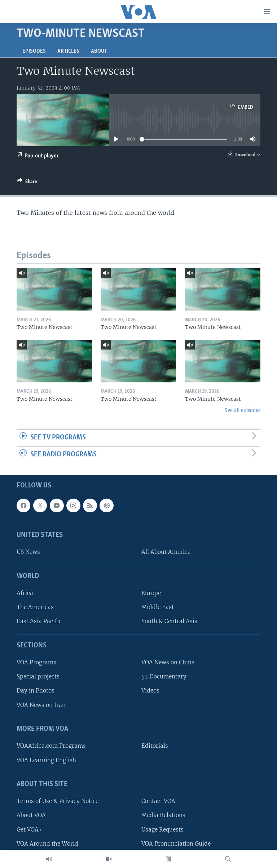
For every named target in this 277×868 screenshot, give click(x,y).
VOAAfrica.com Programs (51, 746)
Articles (68, 51)
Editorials (155, 746)
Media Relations (163, 815)
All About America (166, 552)
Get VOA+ (29, 830)
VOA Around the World (47, 844)
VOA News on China (168, 662)
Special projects (38, 677)
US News (28, 552)
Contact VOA (158, 801)
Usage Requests (162, 830)
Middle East (158, 607)
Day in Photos (36, 691)
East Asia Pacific (39, 622)
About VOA (31, 815)
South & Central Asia (170, 622)
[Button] (27, 183)
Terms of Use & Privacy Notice (58, 801)
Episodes (34, 51)
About (99, 51)
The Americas (35, 607)
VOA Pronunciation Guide (176, 844)
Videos (150, 691)
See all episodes (243, 410)
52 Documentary (164, 677)
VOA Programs (36, 662)
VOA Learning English (46, 760)
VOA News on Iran (41, 705)
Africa (25, 593)
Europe (151, 593)
